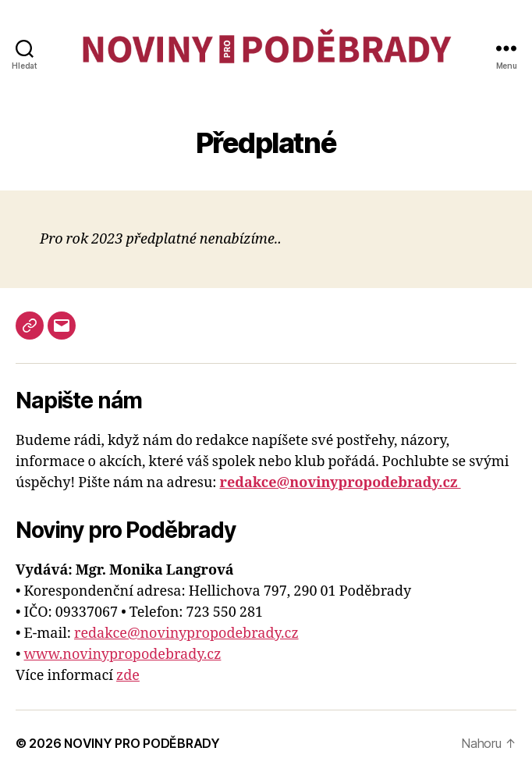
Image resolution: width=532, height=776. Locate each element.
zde (128, 676)
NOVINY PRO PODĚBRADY (142, 743)
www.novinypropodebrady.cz (123, 655)
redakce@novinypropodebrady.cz (186, 634)
